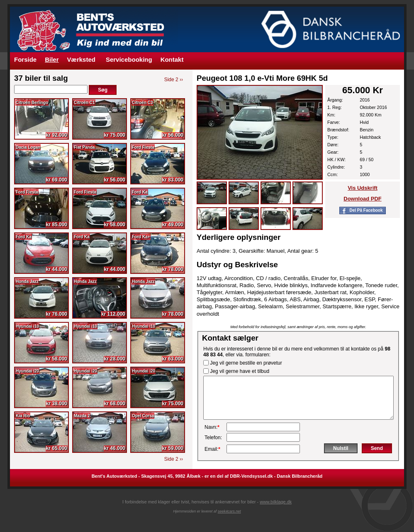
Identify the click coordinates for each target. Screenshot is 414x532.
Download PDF (362, 199)
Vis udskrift (363, 188)
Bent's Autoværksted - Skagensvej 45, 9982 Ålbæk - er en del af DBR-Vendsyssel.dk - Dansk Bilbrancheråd (207, 476)
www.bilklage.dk (276, 502)
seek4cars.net (229, 511)
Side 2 (174, 80)
